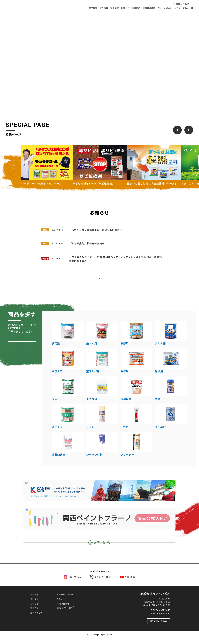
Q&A (185, 8)
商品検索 (85, 8)
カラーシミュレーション (168, 8)
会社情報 (97, 8)
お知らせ (121, 8)
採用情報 (109, 8)
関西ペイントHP (64, 626)
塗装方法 (133, 8)
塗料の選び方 (147, 8)
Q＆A (59, 617)
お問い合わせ (63, 621)
